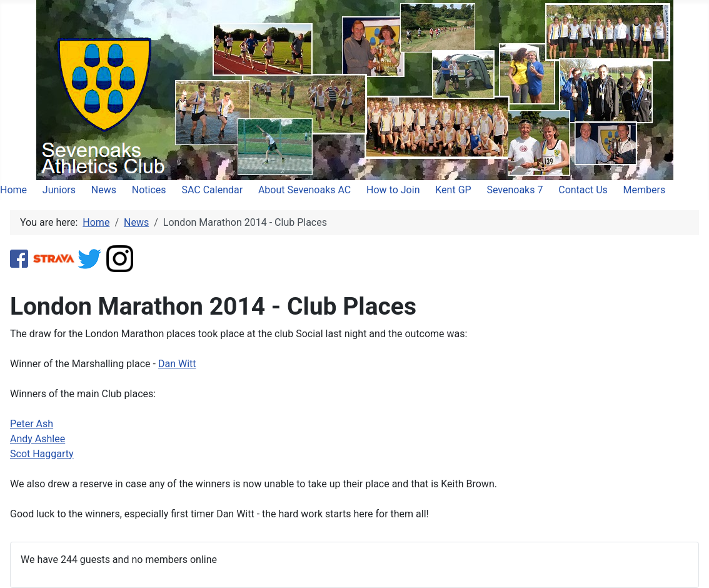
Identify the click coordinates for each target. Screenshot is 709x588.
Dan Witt (177, 364)
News (104, 190)
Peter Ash (32, 424)
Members (645, 190)
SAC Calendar (212, 190)
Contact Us (583, 190)
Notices (149, 190)
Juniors (59, 190)
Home (13, 190)
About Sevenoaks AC (304, 190)
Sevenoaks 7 (515, 190)
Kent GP (453, 190)
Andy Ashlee (38, 439)
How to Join (393, 190)
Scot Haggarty (42, 454)
